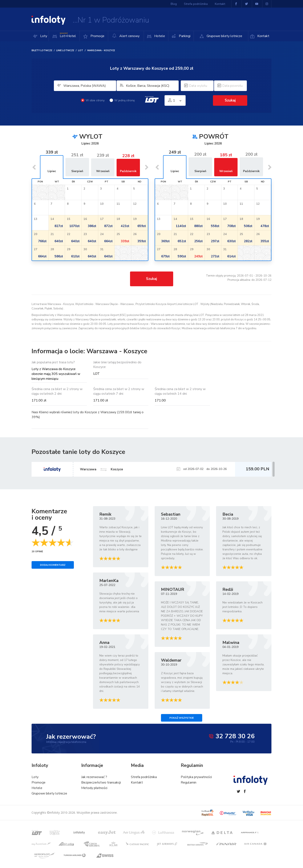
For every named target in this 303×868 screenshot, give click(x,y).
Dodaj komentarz (53, 565)
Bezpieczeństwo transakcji (101, 782)
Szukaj (230, 100)
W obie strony (93, 100)
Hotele (159, 36)
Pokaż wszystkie (182, 718)
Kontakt (263, 36)
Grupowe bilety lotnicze (224, 36)
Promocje (97, 36)
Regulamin (189, 782)
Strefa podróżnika (196, 4)
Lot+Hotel (67, 35)
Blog (174, 4)
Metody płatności (94, 788)
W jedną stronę (122, 100)
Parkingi (184, 36)
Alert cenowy (126, 36)
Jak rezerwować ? (94, 777)
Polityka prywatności (196, 777)
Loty (43, 36)
